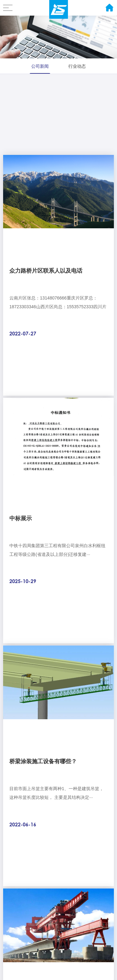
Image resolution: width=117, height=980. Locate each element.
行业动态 (77, 66)
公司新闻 (40, 66)
